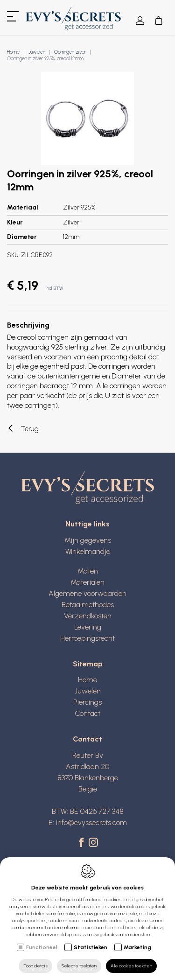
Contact (87, 713)
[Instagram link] (93, 843)
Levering (88, 627)
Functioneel (42, 947)
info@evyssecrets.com (91, 822)
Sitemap (88, 664)
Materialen (87, 582)
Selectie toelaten (79, 966)
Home (13, 52)
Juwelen (37, 52)
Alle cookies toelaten (131, 966)
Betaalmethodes (88, 605)
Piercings (87, 702)
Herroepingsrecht (87, 638)
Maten (88, 571)
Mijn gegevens (88, 540)
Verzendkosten (88, 616)
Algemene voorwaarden (87, 593)
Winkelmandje (88, 551)
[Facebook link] (83, 843)
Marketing (137, 947)
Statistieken (91, 947)
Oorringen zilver (70, 52)
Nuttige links (87, 524)
